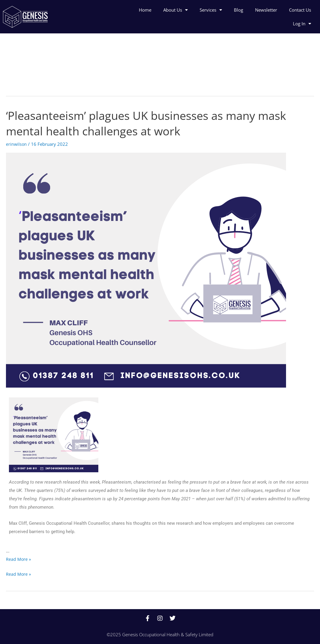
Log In (302, 24)
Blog (239, 10)
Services (211, 10)
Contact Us (300, 10)
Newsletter (266, 10)
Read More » (19, 559)
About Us (175, 10)
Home (145, 10)
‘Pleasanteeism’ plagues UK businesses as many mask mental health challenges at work (153, 123)
